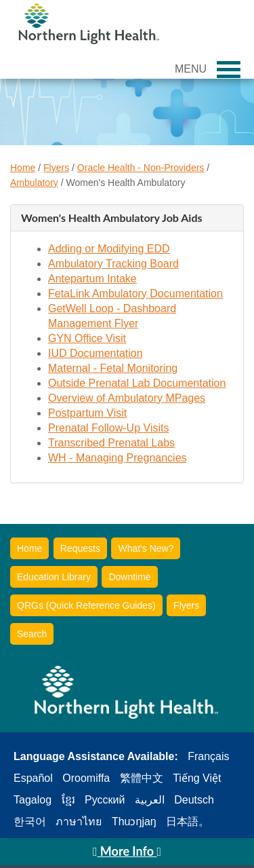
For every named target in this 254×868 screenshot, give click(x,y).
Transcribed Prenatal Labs (111, 443)
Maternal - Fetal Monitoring (113, 368)
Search (32, 634)
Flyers (56, 168)
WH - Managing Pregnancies (118, 458)
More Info (127, 851)
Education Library (54, 577)
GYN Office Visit (87, 338)
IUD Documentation (96, 353)
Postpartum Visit (87, 413)
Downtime (129, 577)
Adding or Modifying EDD (109, 249)
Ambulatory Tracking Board (113, 264)
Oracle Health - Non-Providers (141, 168)
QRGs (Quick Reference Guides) (86, 605)
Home (23, 168)
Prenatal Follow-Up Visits (108, 428)
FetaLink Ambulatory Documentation (135, 294)
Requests (80, 548)
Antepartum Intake (92, 279)
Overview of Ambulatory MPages (127, 398)
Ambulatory (34, 183)
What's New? (146, 548)
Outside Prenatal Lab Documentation (137, 383)
